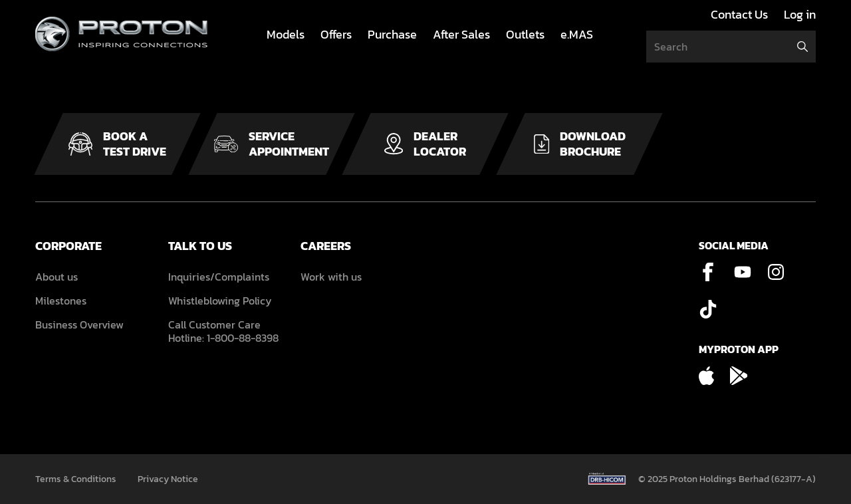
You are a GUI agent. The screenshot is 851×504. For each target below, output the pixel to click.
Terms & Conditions (76, 479)
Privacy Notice (168, 479)
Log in (800, 14)
